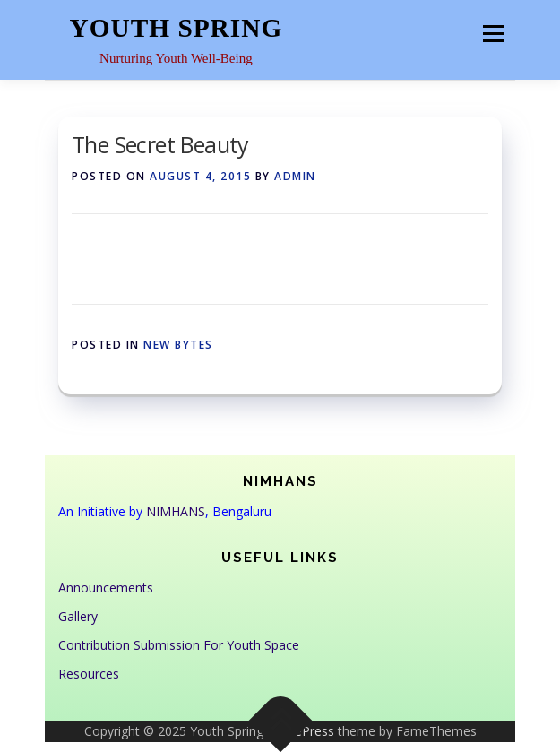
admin (295, 176)
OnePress (306, 731)
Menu (493, 33)
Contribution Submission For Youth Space (179, 645)
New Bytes (178, 345)
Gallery (78, 616)
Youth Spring (177, 28)
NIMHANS (176, 511)
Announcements (106, 588)
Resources (89, 674)
